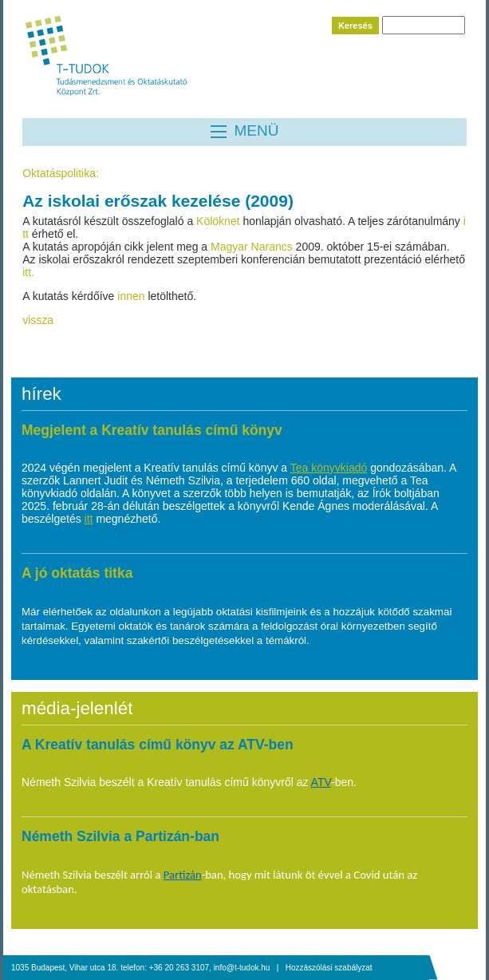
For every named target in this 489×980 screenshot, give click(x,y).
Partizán (183, 875)
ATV (321, 782)
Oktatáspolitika (59, 173)
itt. (28, 272)
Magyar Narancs (252, 247)
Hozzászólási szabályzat (329, 968)
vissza (38, 320)
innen (132, 296)
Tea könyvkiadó (329, 468)
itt (89, 519)
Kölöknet (219, 221)
